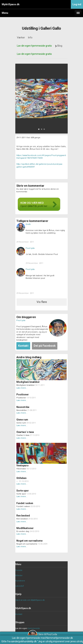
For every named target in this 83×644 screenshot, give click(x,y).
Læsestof (20, 586)
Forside (19, 570)
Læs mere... (22, 388)
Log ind (77, 4)
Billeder (19, 576)
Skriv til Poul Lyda (42, 634)
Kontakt (19, 614)
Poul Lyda (30, 248)
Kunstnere (20, 581)
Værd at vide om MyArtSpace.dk (30, 600)
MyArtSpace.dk (11, 4)
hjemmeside (34, 628)
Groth (28, 224)
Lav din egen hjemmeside (26, 638)
